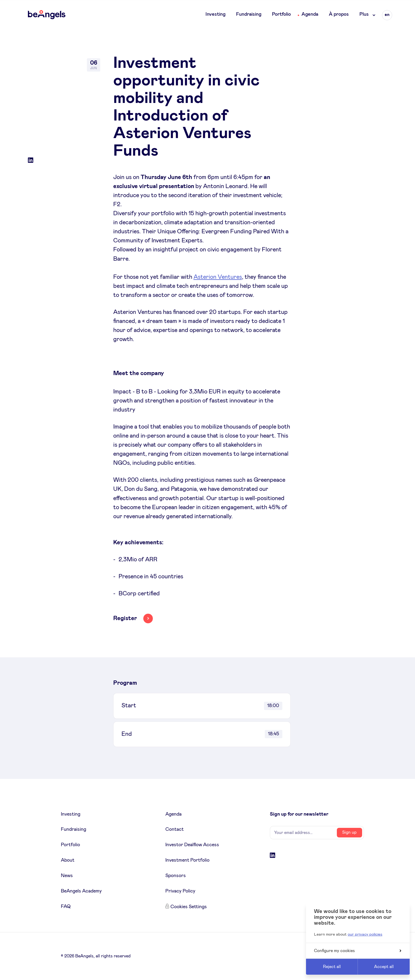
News (67, 876)
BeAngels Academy (81, 891)
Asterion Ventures (218, 277)
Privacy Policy (180, 891)
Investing (215, 14)
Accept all (384, 967)
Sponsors (176, 876)
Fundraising (249, 14)
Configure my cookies (358, 951)
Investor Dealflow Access (192, 845)
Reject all (332, 967)
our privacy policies (365, 934)
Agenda (310, 14)
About (68, 860)
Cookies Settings (189, 907)
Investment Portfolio (187, 860)
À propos (339, 14)
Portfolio (281, 14)
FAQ (66, 907)
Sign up (349, 832)
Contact (175, 829)
